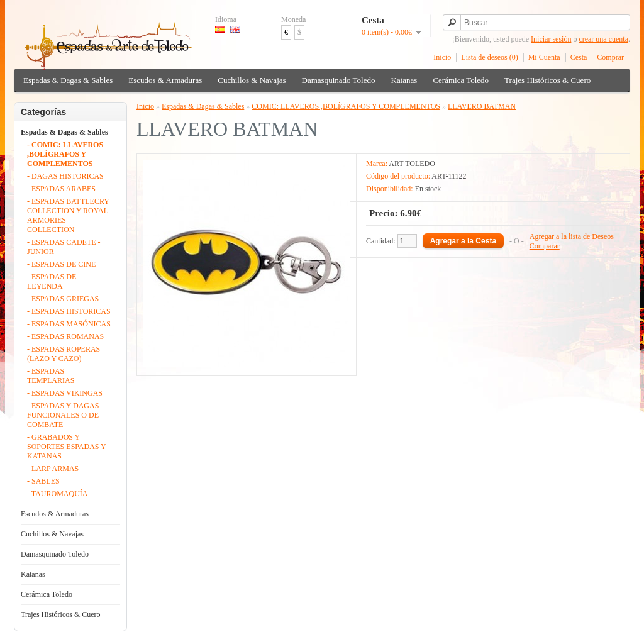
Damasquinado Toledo (339, 80)
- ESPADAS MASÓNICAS (69, 324)
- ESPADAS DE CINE (61, 264)
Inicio (442, 57)
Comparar (545, 246)
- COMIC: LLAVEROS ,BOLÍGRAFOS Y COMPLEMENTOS (65, 154)
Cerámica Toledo (461, 80)
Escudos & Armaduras (165, 80)
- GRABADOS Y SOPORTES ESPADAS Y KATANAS (66, 447)
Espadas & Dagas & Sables (68, 80)
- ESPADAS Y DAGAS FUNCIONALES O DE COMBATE (63, 415)
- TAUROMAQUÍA (57, 494)
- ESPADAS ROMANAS (65, 336)
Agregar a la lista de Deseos (572, 236)
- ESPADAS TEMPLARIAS (51, 376)
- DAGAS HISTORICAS (65, 176)
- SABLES (43, 481)
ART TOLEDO (412, 164)
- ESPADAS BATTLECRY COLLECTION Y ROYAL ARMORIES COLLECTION (68, 215)
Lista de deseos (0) (489, 57)
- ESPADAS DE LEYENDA (52, 281)
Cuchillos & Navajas (252, 80)
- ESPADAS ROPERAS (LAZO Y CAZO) (64, 354)
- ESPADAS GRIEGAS (63, 299)
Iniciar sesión (551, 39)
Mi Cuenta (544, 57)
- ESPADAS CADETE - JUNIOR (64, 247)
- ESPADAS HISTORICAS (69, 311)
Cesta (579, 57)
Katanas (404, 80)
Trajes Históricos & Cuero (547, 80)
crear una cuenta (603, 39)
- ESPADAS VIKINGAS (65, 393)
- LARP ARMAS (53, 469)
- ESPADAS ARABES (61, 189)
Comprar (610, 57)
